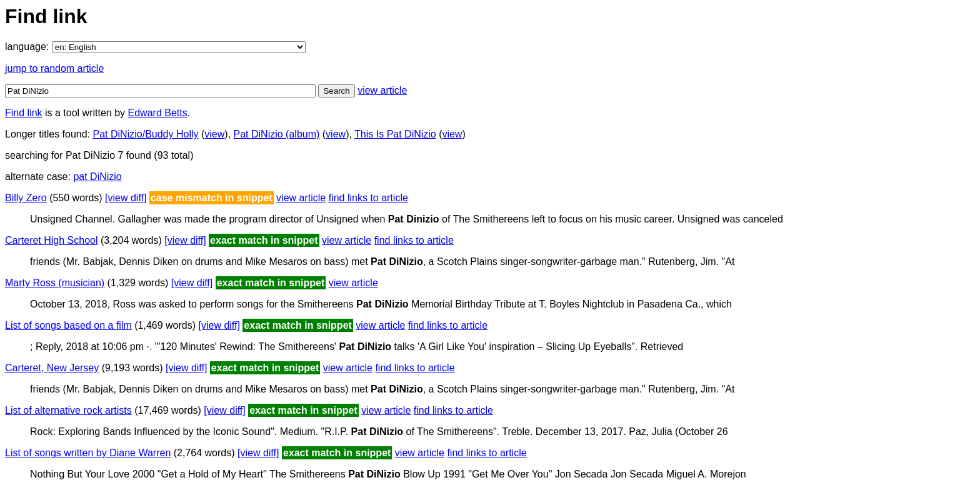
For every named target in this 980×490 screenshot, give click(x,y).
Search (336, 91)
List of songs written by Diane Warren (88, 453)
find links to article (368, 198)
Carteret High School (52, 240)
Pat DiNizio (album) (277, 134)
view (214, 134)
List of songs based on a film (68, 325)
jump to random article (54, 68)
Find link (24, 113)
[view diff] (126, 198)
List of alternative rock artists (68, 410)
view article (382, 90)
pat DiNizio (97, 177)
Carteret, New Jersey (52, 368)
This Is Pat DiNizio (395, 134)
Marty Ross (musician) (55, 283)
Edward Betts (158, 113)
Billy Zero (26, 198)
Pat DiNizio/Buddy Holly (146, 134)
